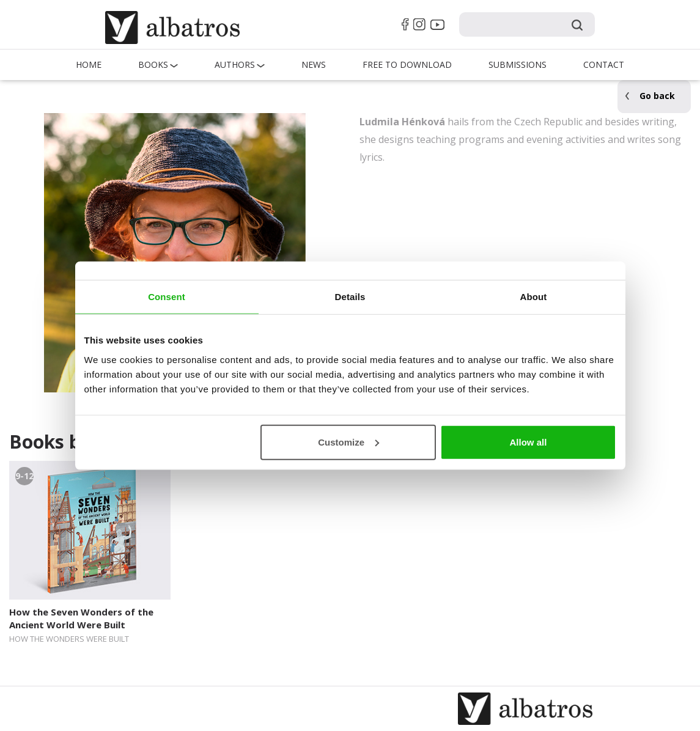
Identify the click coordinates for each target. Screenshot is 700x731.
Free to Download (407, 64)
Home (89, 64)
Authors (235, 64)
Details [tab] (350, 297)
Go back (657, 96)
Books (153, 64)
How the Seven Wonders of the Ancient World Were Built (81, 618)
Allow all (529, 442)
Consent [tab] (167, 297)
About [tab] (534, 297)
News (314, 64)
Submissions (518, 64)
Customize (348, 442)
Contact (604, 64)
